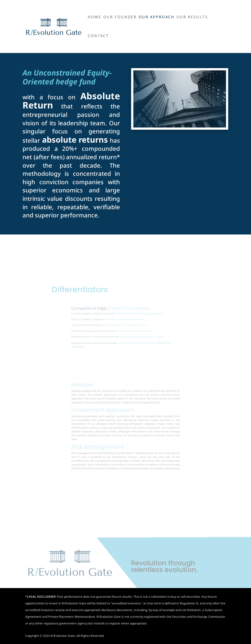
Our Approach (157, 17)
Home (95, 17)
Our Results (192, 17)
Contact (98, 36)
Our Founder (120, 17)
